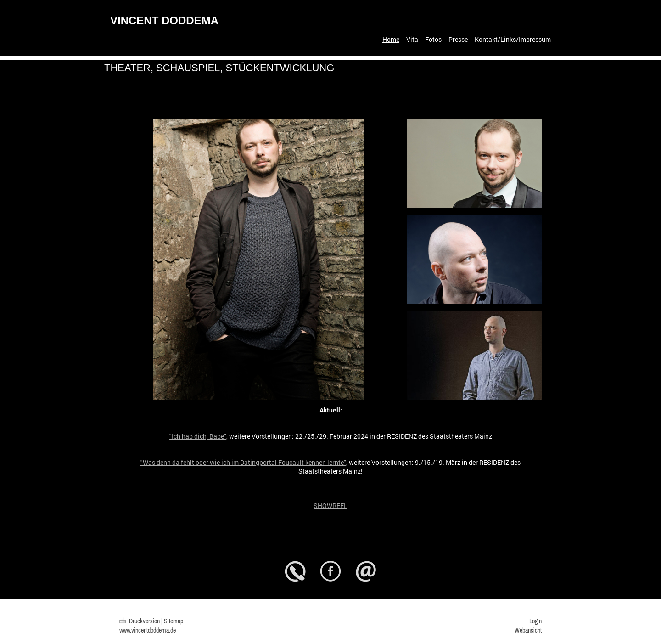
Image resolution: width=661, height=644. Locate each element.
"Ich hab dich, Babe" (198, 436)
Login (535, 621)
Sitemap (174, 621)
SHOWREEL (330, 506)
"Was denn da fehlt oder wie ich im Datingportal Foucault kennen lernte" (243, 462)
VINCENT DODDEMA (164, 20)
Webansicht (528, 630)
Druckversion (140, 621)
